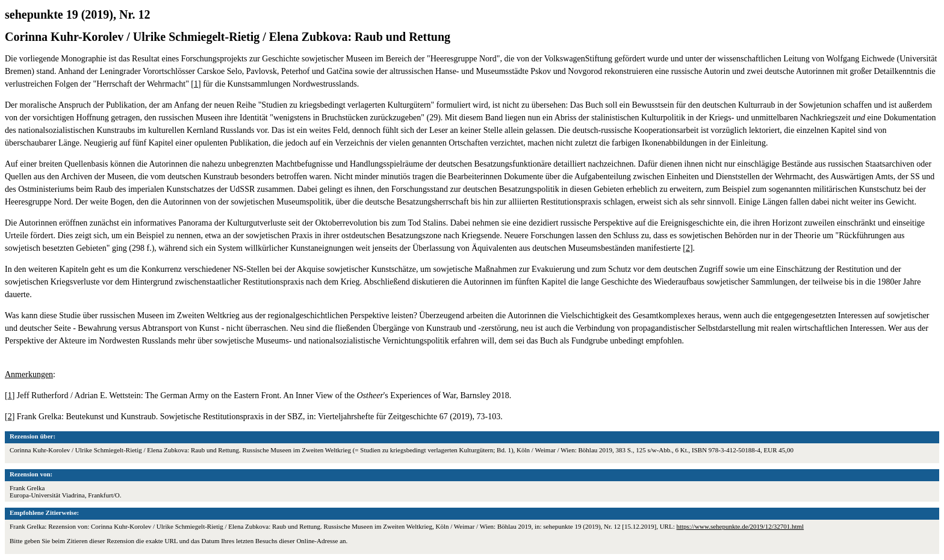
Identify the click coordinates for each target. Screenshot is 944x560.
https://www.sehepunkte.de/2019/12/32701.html (740, 526)
